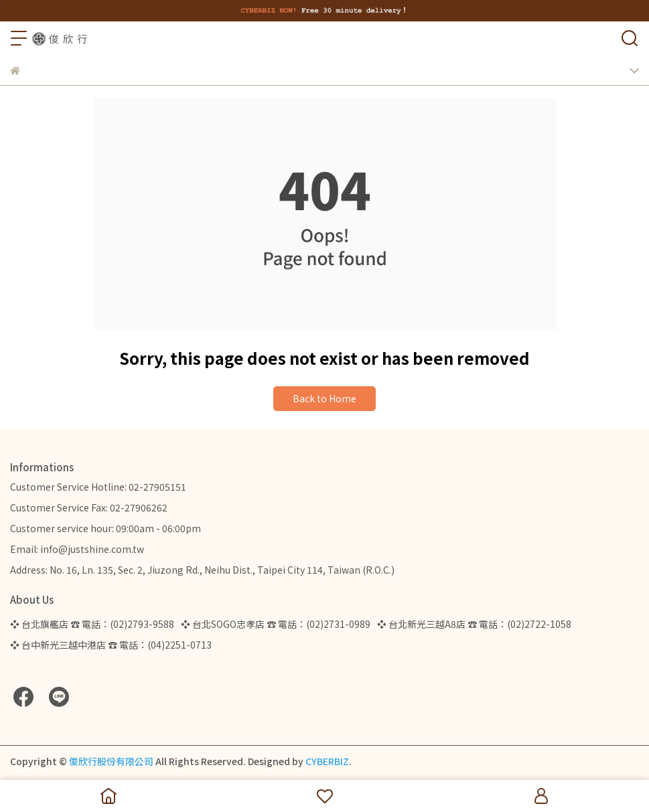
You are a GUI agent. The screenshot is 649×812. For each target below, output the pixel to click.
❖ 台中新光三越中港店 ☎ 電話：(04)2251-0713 (111, 645)
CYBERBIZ (327, 761)
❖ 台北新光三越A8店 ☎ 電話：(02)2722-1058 (474, 624)
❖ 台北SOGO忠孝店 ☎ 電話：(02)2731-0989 (276, 624)
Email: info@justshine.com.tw (77, 549)
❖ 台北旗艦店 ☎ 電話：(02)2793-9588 (92, 624)
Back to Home (324, 398)
